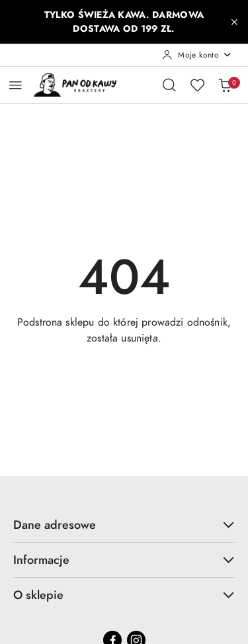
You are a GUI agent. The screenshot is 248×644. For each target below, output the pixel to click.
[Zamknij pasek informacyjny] (234, 22)
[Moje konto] (197, 55)
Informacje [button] (124, 560)
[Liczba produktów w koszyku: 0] (225, 85)
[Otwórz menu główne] (16, 85)
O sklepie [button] (124, 595)
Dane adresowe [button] (124, 525)
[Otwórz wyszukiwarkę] (169, 85)
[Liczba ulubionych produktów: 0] (197, 85)
